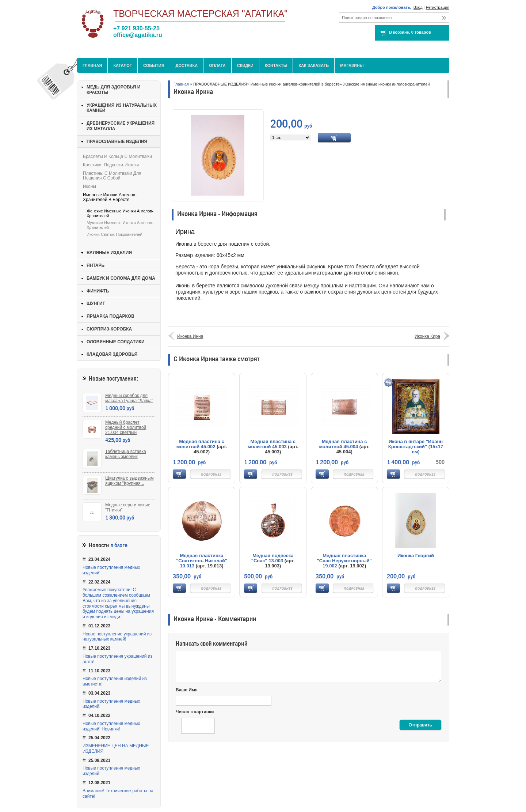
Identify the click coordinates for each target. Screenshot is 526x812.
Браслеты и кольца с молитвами (117, 156)
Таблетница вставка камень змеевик (126, 454)
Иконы (89, 186)
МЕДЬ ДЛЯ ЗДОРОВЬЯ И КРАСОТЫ (113, 90)
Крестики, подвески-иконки (111, 165)
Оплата (217, 65)
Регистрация (438, 7)
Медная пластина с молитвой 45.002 (200, 444)
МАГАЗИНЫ (352, 65)
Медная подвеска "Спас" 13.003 (272, 558)
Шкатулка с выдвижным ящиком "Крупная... (129, 481)
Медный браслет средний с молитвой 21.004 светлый (126, 427)
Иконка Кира (427, 336)
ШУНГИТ (96, 303)
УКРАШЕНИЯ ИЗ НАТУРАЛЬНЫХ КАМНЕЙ (122, 108)
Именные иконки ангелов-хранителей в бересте (295, 84)
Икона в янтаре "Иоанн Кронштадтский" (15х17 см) (416, 447)
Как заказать (314, 65)
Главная (92, 65)
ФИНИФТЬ (98, 291)
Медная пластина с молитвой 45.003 (272, 444)
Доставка (187, 65)
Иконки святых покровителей (115, 234)
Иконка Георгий (416, 556)
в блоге (119, 545)
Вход (418, 7)
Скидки (245, 65)
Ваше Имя (187, 690)
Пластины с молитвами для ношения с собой (112, 176)
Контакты (276, 65)
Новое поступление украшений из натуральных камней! (117, 637)
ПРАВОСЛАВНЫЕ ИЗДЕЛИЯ (220, 84)
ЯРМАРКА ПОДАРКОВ (110, 316)
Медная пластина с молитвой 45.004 (343, 444)
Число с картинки (195, 712)
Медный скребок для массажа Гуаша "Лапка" (129, 398)
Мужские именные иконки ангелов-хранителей (120, 225)
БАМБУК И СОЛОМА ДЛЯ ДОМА (121, 278)
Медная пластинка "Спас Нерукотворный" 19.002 (344, 561)
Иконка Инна (190, 336)
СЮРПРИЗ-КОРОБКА (109, 329)
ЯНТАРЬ (96, 265)
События (154, 65)
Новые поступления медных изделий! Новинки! (111, 726)
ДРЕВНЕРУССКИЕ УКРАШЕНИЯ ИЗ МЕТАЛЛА (121, 126)
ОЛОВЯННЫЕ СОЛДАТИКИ (116, 342)
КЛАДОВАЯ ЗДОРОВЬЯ (112, 354)
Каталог (123, 65)
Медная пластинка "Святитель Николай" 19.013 (202, 561)
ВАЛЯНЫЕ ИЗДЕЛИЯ (109, 253)
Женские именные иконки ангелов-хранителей (386, 84)
